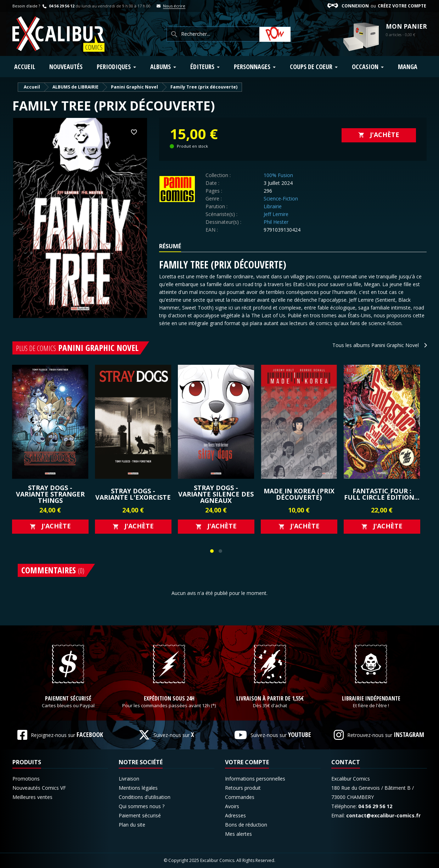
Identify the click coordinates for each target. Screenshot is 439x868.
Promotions (26, 779)
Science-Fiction (281, 198)
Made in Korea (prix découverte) (299, 494)
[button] (212, 551)
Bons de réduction (246, 825)
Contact (346, 762)
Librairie (273, 206)
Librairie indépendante (371, 699)
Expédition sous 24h (169, 699)
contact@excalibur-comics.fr (383, 815)
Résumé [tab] (170, 246)
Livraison (129, 779)
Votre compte (247, 762)
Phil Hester (276, 222)
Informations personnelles (255, 779)
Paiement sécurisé (68, 699)
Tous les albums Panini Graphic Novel (380, 345)
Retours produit (243, 788)
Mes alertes (238, 834)
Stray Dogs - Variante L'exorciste (133, 494)
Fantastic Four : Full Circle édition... (382, 494)
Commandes (240, 797)
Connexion (355, 6)
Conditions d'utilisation (145, 797)
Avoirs (232, 806)
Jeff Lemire (276, 214)
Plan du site (132, 825)
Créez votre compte (402, 6)
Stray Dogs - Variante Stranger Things (50, 494)
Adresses (235, 815)
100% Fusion (278, 175)
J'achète (379, 135)
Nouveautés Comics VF (39, 788)
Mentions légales (138, 788)
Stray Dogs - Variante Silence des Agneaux (216, 494)
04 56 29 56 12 (58, 6)
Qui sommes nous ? (142, 806)
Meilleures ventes (32, 797)
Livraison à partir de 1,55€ (270, 699)
